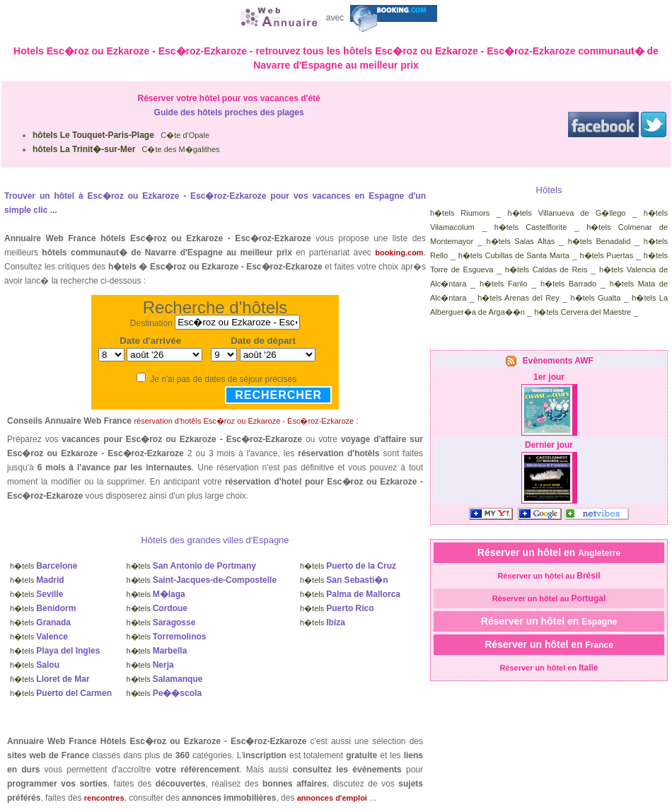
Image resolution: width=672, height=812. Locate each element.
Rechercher (278, 395)
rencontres (104, 798)
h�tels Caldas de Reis (546, 269)
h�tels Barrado (568, 284)
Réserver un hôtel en (549, 552)
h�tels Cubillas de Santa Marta (514, 255)
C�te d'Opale (121, 135)
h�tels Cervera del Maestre (583, 312)
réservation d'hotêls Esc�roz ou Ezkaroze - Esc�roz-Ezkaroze (244, 421)
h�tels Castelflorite (531, 227)
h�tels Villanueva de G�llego (567, 213)
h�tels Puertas (606, 255)
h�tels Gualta (596, 298)
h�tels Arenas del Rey (519, 298)
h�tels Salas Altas (521, 241)
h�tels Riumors (460, 213)
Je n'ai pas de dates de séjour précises (223, 379)
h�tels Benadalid (599, 241)
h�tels (44, 566)
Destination (151, 323)
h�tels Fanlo (503, 284)
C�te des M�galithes (126, 149)
